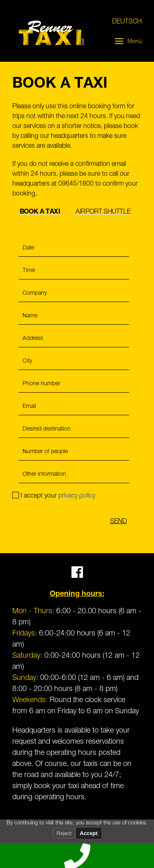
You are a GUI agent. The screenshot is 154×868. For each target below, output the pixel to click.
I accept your (54, 496)
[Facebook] (77, 576)
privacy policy (77, 496)
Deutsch (127, 22)
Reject (64, 833)
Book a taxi (40, 212)
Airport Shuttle (103, 212)
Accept (88, 833)
